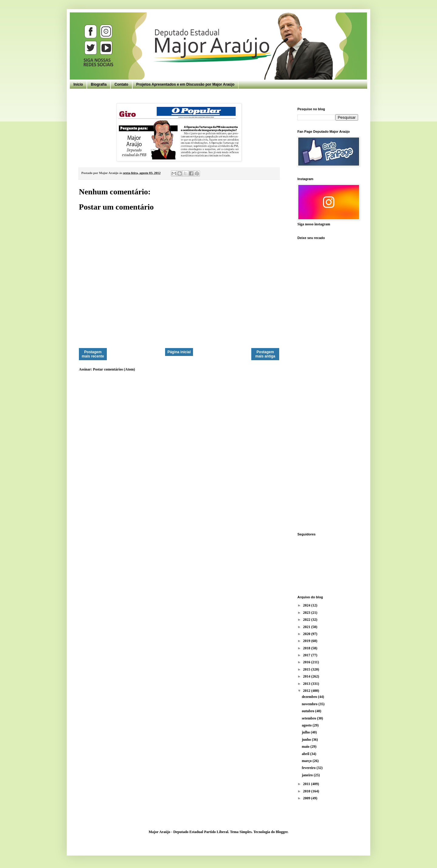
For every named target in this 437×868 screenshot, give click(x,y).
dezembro (310, 697)
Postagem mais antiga (265, 354)
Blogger (281, 832)
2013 (307, 684)
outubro (308, 711)
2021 (307, 627)
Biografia (99, 84)
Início (78, 84)
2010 (307, 791)
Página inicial (179, 352)
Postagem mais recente (93, 354)
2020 (307, 634)
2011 (307, 784)
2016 (307, 662)
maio (306, 747)
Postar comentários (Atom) (114, 369)
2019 (307, 641)
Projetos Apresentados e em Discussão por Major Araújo (185, 84)
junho (307, 740)
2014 (307, 676)
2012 (307, 691)
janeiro (308, 775)
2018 (307, 648)
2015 (307, 669)
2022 (307, 620)
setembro (309, 718)
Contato (121, 84)
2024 (307, 605)
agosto (307, 725)
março (307, 761)
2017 (307, 655)
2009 (307, 798)
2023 (307, 613)
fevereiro (309, 768)
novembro (310, 704)
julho (306, 732)
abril (306, 754)
